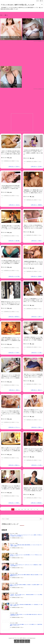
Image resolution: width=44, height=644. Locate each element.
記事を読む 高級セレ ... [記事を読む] (14, 465)
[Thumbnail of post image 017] (33, 328)
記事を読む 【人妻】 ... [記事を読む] (14, 353)
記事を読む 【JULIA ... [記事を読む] (15, 205)
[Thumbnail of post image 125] (11, 141)
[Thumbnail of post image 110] (33, 216)
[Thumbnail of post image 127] (33, 179)
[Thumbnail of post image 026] (33, 365)
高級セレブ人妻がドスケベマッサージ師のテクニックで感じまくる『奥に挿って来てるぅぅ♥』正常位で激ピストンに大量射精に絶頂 (11, 449)
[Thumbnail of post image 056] (11, 290)
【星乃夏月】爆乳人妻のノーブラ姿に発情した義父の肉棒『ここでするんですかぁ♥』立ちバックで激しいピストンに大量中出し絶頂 (11, 227)
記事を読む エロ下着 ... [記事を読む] (14, 276)
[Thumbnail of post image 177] (11, 402)
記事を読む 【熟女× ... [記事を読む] (37, 241)
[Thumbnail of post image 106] (33, 439)
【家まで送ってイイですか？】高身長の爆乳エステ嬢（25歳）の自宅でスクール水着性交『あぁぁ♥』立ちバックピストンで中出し (33, 376)
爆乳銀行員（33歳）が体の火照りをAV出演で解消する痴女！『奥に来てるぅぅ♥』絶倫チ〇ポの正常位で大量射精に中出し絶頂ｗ (33, 489)
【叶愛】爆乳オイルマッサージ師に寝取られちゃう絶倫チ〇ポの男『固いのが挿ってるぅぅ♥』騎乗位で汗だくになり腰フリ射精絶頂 (11, 487)
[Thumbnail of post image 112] (33, 478)
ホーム (2, 15)
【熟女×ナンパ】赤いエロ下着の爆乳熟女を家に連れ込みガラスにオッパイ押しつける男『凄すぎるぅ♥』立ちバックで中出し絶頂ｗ (33, 227)
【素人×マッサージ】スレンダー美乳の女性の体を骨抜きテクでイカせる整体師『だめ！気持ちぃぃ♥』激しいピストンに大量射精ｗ (11, 377)
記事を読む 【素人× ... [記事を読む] (37, 317)
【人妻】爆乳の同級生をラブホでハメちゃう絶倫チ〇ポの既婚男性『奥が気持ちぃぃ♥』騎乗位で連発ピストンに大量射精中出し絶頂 (11, 339)
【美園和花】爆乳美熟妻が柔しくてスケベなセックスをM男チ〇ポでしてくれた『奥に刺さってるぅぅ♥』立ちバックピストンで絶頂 (33, 263)
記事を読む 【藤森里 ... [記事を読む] (37, 205)
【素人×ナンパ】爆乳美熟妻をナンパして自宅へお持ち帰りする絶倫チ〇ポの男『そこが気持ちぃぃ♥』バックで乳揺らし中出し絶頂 (33, 300)
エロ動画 (10, 158)
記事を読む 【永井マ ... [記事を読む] (14, 167)
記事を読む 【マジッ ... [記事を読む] (14, 427)
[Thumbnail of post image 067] (11, 177)
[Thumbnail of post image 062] (11, 252)
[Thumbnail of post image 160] (33, 401)
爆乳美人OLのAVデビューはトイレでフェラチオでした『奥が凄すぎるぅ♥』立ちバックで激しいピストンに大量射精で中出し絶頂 (11, 303)
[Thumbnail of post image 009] (33, 252)
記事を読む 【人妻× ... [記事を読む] (37, 353)
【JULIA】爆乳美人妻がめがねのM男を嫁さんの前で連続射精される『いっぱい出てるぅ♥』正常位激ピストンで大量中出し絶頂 (11, 187)
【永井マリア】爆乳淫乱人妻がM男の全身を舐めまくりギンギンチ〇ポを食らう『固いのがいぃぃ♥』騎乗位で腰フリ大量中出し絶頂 (11, 152)
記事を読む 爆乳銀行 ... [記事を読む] (37, 503)
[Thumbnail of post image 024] (11, 477)
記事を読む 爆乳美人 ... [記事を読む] (14, 317)
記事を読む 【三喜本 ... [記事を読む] (37, 167)
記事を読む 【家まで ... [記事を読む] (37, 390)
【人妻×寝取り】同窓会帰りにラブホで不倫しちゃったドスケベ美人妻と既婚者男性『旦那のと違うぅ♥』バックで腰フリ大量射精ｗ (33, 339)
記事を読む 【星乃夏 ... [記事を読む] (14, 241)
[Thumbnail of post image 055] (11, 216)
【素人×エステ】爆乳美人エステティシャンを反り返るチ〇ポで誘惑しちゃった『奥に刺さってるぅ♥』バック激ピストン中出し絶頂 (33, 411)
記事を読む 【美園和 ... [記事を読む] (37, 276)
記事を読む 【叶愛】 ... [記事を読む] (14, 503)
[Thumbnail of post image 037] (33, 289)
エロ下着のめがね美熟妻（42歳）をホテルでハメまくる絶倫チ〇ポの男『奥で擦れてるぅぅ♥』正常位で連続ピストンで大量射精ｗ (11, 262)
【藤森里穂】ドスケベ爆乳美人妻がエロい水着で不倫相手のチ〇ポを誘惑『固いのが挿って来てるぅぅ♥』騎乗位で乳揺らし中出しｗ (33, 191)
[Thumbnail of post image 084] (11, 365)
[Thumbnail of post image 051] (11, 328)
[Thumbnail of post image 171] (11, 439)
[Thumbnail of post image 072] (33, 141)
